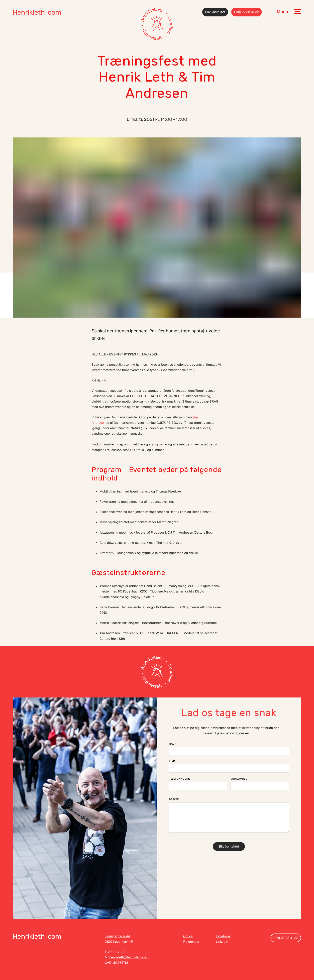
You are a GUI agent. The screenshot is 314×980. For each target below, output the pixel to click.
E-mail (174, 761)
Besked (174, 799)
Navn (173, 744)
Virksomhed (239, 779)
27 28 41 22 (117, 952)
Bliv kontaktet (215, 12)
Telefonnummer (181, 779)
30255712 (121, 963)
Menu (282, 11)
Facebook (223, 936)
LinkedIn (222, 942)
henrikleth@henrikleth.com (129, 957)
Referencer (191, 942)
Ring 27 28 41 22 (247, 12)
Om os (188, 936)
